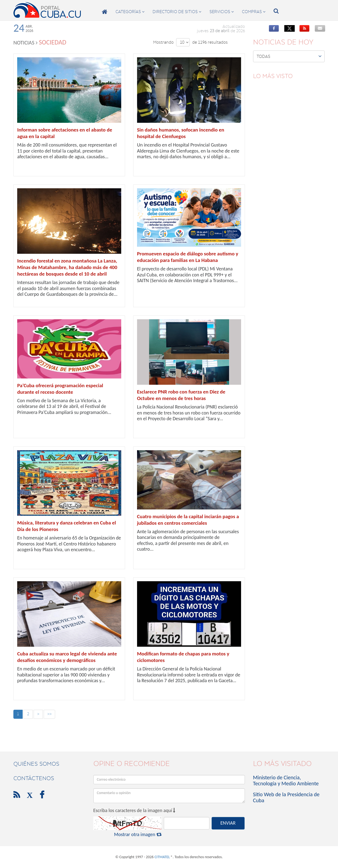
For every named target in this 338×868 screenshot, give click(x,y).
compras (254, 12)
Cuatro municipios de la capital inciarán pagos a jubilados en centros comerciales (188, 520)
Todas (289, 56)
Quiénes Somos (36, 764)
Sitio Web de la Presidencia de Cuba (286, 797)
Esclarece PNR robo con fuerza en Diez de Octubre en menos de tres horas (181, 395)
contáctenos (34, 778)
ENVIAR (228, 823)
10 (184, 42)
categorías (130, 12)
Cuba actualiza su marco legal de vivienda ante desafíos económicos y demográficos (67, 657)
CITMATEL (162, 857)
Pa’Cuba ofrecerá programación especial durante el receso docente (60, 389)
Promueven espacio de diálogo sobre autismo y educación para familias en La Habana (188, 257)
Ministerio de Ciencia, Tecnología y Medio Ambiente (286, 780)
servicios (222, 12)
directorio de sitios (177, 12)
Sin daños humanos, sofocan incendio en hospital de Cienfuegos (181, 133)
